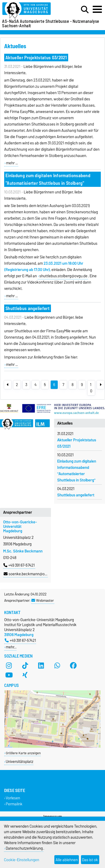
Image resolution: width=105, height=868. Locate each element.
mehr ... (12, 163)
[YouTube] (9, 675)
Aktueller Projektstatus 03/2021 (36, 58)
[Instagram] (9, 665)
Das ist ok (90, 860)
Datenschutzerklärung (24, 848)
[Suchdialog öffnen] (85, 10)
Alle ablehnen (67, 860)
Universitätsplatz (20, 761)
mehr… (11, 647)
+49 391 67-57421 (19, 565)
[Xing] (25, 675)
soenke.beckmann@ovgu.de (30, 574)
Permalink (14, 804)
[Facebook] (73, 665)
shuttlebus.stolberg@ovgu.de (63, 276)
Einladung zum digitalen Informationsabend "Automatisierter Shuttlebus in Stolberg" (48, 179)
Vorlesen (13, 798)
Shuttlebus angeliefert (28, 308)
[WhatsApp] (57, 665)
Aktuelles (65, 423)
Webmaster (43, 600)
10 (91, 388)
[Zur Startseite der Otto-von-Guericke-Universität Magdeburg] (32, 11)
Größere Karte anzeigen (23, 753)
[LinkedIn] (41, 665)
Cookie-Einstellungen (22, 860)
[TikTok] (25, 665)
